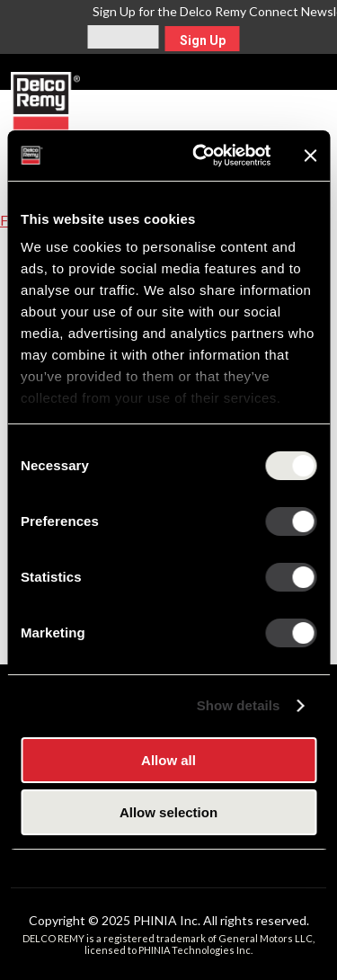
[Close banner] (310, 156)
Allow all (168, 760)
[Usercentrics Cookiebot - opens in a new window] (201, 156)
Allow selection (168, 812)
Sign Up (203, 40)
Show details (239, 705)
